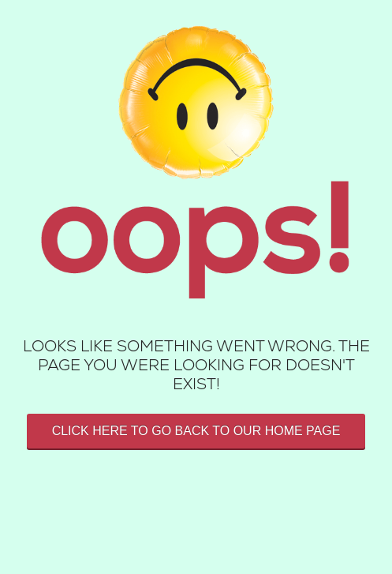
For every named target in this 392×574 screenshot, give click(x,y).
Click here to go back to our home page (196, 431)
